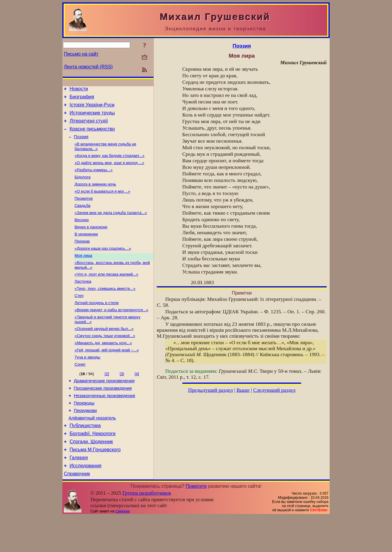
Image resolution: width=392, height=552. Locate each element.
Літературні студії (89, 125)
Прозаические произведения (103, 414)
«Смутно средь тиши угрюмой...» (105, 357)
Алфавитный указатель (92, 447)
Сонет (80, 388)
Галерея (79, 492)
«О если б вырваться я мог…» (102, 202)
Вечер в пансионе (91, 240)
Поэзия (81, 143)
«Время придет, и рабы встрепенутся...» (112, 330)
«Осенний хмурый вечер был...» (104, 350)
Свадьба (82, 217)
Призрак (82, 256)
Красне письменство (92, 134)
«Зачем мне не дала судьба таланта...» (111, 225)
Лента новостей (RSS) (88, 67)
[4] (137, 398)
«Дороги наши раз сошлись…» (103, 264)
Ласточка (83, 299)
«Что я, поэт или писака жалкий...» (106, 291)
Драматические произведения (104, 406)
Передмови (85, 439)
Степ (79, 314)
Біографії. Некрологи (93, 465)
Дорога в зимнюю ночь (95, 194)
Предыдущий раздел (210, 390)
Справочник (77, 509)
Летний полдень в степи (97, 322)
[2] (107, 398)
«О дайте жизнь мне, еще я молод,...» (109, 171)
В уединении (86, 248)
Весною (82, 233)
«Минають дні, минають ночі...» (103, 365)
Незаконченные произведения (105, 422)
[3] (122, 398)
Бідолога (83, 186)
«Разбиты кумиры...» (94, 179)
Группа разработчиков (147, 529)
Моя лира (83, 271)
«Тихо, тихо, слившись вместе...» (105, 307)
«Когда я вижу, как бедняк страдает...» (109, 163)
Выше (243, 390)
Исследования (85, 500)
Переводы (84, 431)
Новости (79, 90)
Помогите (196, 522)
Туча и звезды (87, 381)
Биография (82, 99)
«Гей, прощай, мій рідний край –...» (107, 373)
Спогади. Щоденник (91, 474)
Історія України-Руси (92, 107)
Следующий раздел (274, 390)
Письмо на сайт (81, 54)
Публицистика (85, 456)
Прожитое (84, 209)
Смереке (123, 547)
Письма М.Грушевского (95, 483)
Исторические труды (92, 116)
